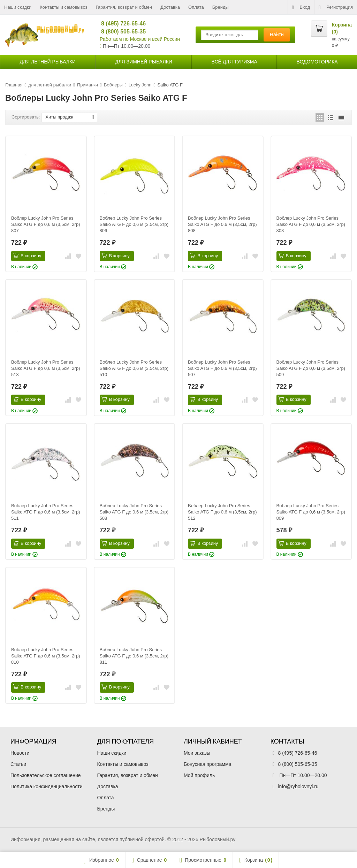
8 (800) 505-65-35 (120, 32)
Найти (277, 35)
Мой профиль (199, 775)
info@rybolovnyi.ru (298, 786)
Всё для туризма (234, 62)
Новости (20, 753)
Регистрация (336, 7)
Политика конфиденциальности (47, 786)
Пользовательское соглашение (46, 775)
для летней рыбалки (48, 62)
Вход (301, 7)
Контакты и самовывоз (64, 7)
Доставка (170, 7)
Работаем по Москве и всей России (140, 39)
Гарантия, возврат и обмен (124, 7)
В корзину (27, 256)
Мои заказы (197, 753)
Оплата (196, 7)
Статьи (18, 764)
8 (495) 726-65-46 (120, 24)
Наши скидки (18, 7)
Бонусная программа (207, 764)
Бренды (221, 7)
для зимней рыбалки (144, 62)
